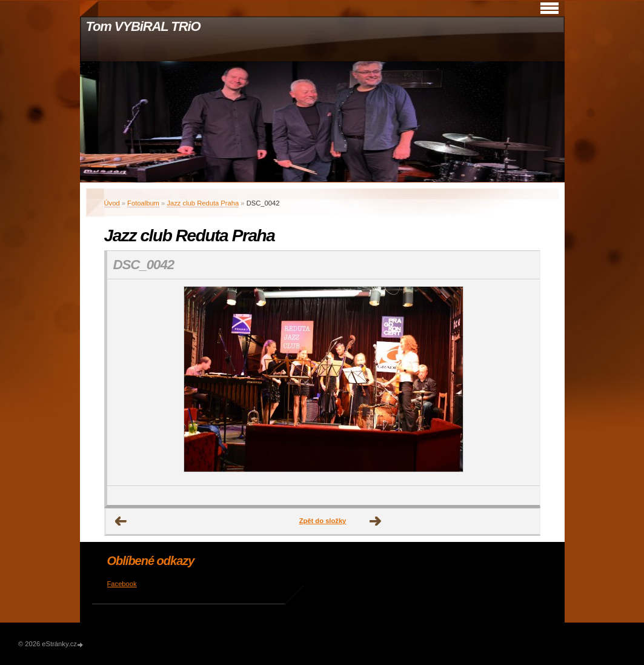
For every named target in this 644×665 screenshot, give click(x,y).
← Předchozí (121, 521)
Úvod (112, 203)
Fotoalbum (143, 203)
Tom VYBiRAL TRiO (143, 26)
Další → (376, 521)
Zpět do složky (323, 521)
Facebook (122, 584)
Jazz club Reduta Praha (203, 203)
